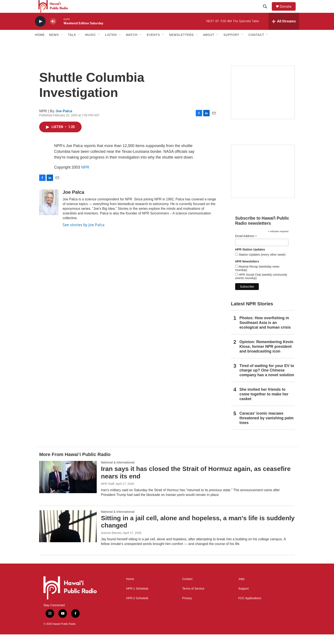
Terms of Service (193, 598)
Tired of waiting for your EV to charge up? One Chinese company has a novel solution (267, 380)
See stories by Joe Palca (83, 234)
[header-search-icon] (267, 11)
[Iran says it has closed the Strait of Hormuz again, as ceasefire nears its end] (68, 487)
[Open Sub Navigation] (62, 44)
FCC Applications (250, 608)
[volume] (53, 31)
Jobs (242, 589)
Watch (132, 44)
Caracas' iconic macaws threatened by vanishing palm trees (266, 428)
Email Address (246, 246)
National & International (118, 472)
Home (40, 44)
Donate (288, 11)
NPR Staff (108, 493)
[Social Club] (263, 181)
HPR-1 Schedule (137, 598)
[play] (40, 31)
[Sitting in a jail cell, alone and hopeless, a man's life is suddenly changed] (68, 536)
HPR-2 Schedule (137, 608)
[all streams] (284, 31)
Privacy (187, 608)
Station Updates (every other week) (262, 264)
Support (244, 598)
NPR (85, 177)
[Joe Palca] (49, 212)
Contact (187, 589)
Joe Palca (64, 121)
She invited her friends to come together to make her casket (264, 404)
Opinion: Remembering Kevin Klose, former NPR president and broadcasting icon (266, 356)
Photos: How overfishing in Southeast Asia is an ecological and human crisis (265, 332)
